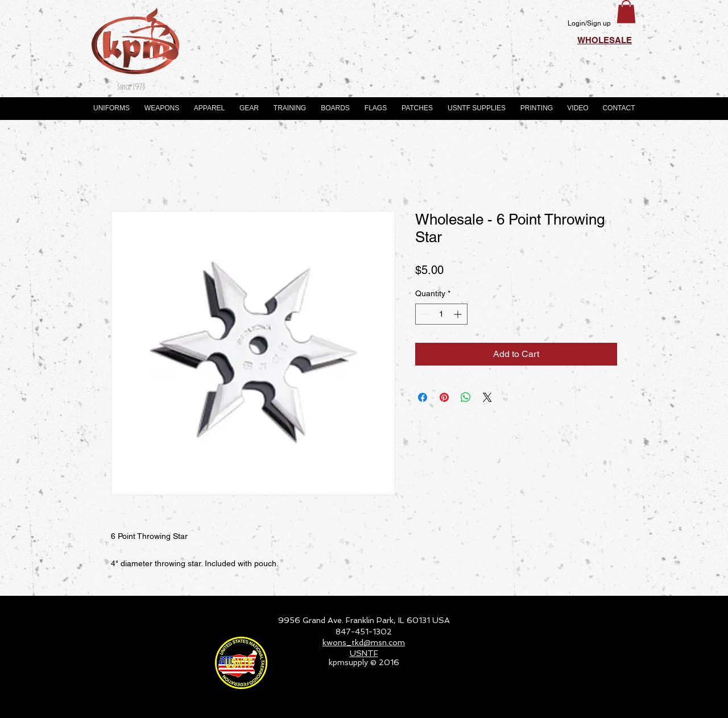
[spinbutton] (441, 314)
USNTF (364, 653)
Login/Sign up (589, 23)
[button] (626, 12)
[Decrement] (424, 314)
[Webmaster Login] (600, 704)
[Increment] (459, 314)
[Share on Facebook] (423, 397)
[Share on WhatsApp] (466, 397)
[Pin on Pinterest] (444, 397)
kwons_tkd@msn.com (364, 642)
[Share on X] (487, 397)
